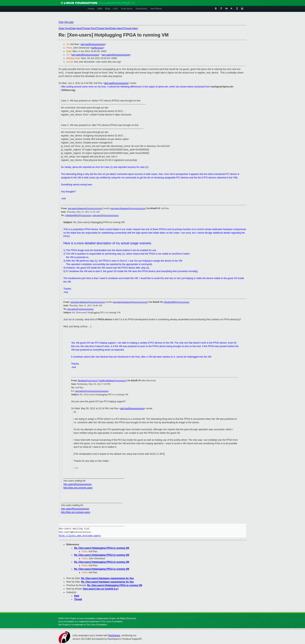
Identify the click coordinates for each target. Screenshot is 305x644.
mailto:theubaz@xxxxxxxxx (113, 380)
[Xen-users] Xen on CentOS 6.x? (101, 589)
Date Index (117, 28)
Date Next (76, 28)
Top (61, 22)
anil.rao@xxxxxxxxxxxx (93, 44)
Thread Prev (89, 28)
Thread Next (103, 28)
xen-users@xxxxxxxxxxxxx (85, 55)
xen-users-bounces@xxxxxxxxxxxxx (85, 208)
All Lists (69, 22)
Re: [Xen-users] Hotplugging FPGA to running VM (102, 548)
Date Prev (64, 28)
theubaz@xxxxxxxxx (88, 380)
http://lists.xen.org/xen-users (78, 488)
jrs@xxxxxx (97, 48)
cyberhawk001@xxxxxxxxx (78, 215)
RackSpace (114, 635)
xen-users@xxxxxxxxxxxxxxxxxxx (92, 391)
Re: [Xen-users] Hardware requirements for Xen (107, 578)
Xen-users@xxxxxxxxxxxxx (78, 484)
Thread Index (130, 28)
